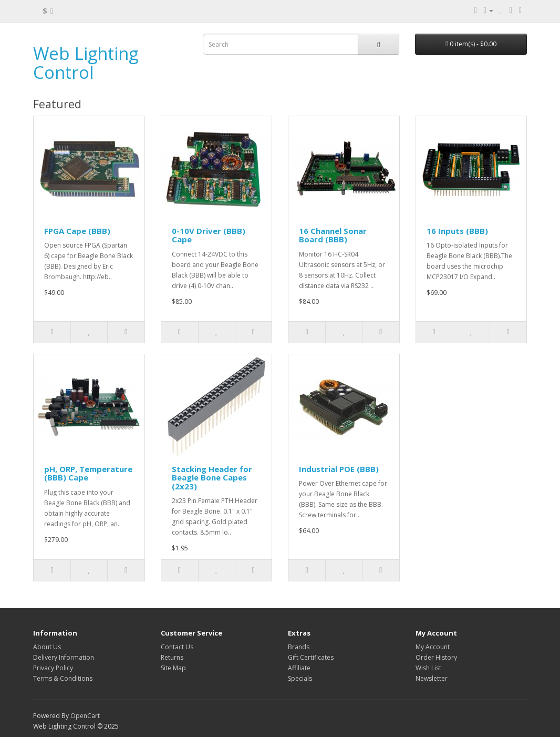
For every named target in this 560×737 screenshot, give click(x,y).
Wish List (428, 668)
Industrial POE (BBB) (339, 469)
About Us (47, 647)
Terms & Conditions (63, 678)
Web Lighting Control (86, 63)
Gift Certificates (311, 657)
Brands (299, 647)
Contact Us (177, 647)
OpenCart (85, 716)
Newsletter (432, 678)
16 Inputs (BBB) (457, 231)
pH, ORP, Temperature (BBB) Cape (88, 473)
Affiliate (299, 668)
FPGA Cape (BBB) (77, 231)
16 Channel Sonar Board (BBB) (333, 235)
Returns (172, 657)
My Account (433, 647)
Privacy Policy (53, 668)
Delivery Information (64, 657)
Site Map (173, 668)
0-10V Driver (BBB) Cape (209, 235)
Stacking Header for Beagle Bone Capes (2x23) (212, 478)
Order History (436, 657)
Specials (300, 678)
